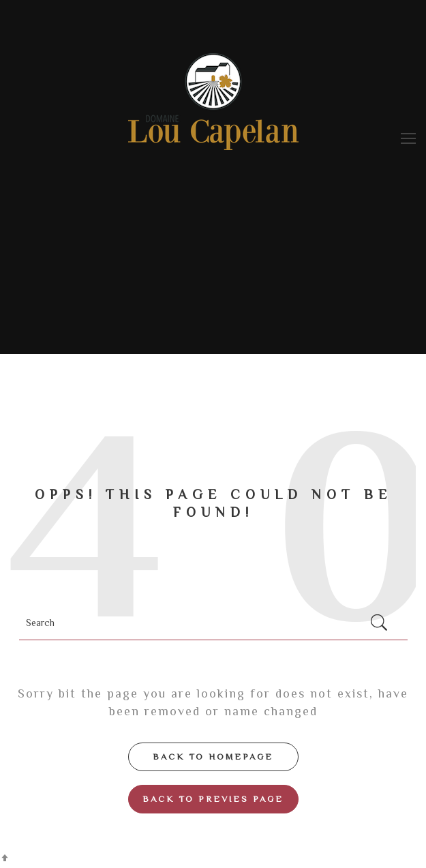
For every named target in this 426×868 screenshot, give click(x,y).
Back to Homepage (213, 757)
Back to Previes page (213, 799)
